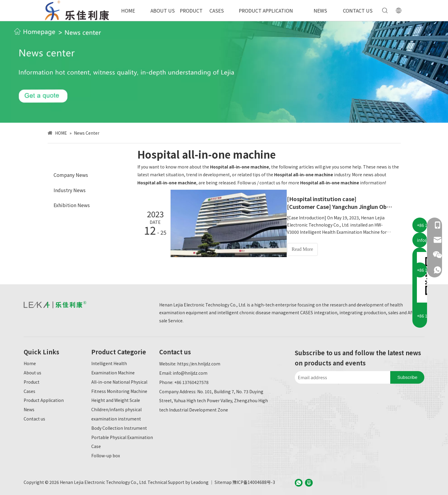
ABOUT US (163, 10)
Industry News (70, 190)
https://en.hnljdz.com (199, 362)
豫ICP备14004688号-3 (254, 481)
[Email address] (341, 376)
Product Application (44, 399)
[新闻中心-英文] (224, 72)
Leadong (200, 481)
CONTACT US (358, 10)
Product (32, 380)
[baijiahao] (309, 481)
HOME (128, 10)
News (29, 408)
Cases (29, 390)
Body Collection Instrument (119, 426)
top (435, 469)
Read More (308, 249)
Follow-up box (106, 454)
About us (32, 371)
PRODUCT (191, 10)
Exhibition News (72, 205)
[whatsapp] (299, 481)
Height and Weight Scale (116, 399)
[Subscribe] (407, 376)
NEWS (320, 10)
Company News (71, 175)
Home (30, 362)
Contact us (34, 417)
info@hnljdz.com (190, 372)
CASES (217, 10)
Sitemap (223, 481)
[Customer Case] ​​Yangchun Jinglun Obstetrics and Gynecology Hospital (343, 206)
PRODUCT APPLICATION (266, 10)
